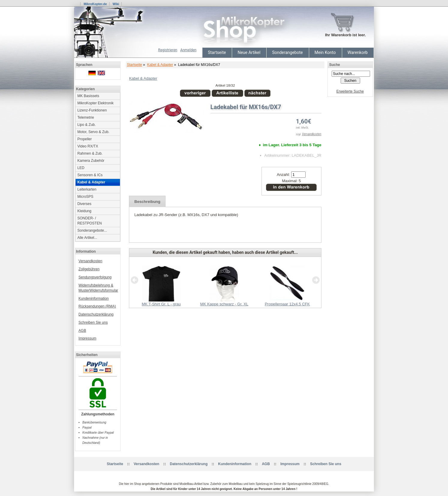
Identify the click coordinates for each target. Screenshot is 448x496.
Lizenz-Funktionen (92, 110)
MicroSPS (85, 197)
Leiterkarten (87, 189)
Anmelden (188, 50)
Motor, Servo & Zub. (93, 132)
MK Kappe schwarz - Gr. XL (224, 304)
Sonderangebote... (92, 230)
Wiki (116, 4)
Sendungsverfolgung (95, 277)
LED (81, 168)
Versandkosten (90, 261)
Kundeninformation (94, 298)
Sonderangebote (287, 52)
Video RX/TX (88, 146)
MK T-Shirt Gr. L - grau (161, 304)
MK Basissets (88, 96)
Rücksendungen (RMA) (97, 306)
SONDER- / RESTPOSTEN (90, 221)
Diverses (84, 204)
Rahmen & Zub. (90, 153)
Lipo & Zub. (87, 125)
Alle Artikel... (87, 238)
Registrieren (168, 50)
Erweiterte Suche (350, 91)
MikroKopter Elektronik (96, 103)
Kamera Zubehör (91, 161)
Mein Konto (325, 52)
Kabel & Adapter (160, 65)
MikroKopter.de (95, 4)
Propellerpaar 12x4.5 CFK (287, 304)
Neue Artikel (249, 52)
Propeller (85, 139)
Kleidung (84, 211)
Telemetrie (86, 117)
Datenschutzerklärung (96, 314)
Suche (335, 65)
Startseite (217, 52)
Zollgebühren (89, 269)
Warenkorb (358, 52)
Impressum (87, 338)
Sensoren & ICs (90, 175)
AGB (82, 331)
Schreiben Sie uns (93, 322)
